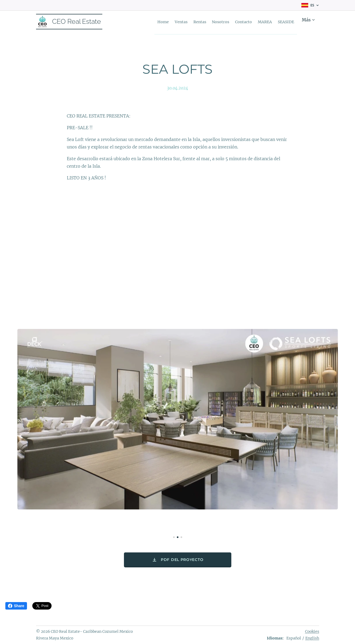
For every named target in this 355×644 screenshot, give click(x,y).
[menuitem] (154, 22)
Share (16, 606)
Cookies (312, 631)
